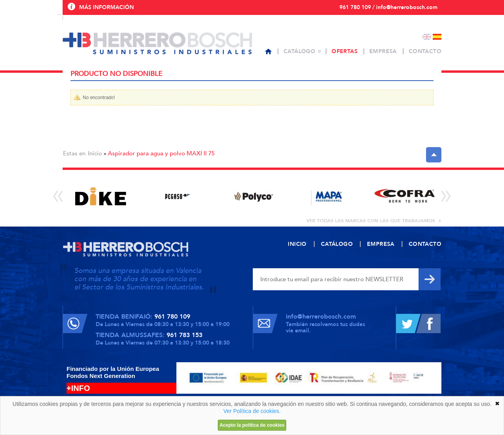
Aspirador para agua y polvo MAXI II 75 (161, 153)
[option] (101, 196)
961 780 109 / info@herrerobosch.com (388, 7)
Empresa (383, 51)
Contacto (425, 51)
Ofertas (345, 51)
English (427, 37)
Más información (107, 7)
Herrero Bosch (157, 43)
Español (437, 37)
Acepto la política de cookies (252, 425)
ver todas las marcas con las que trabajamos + (374, 221)
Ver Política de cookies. (252, 411)
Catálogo (299, 51)
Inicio (95, 153)
